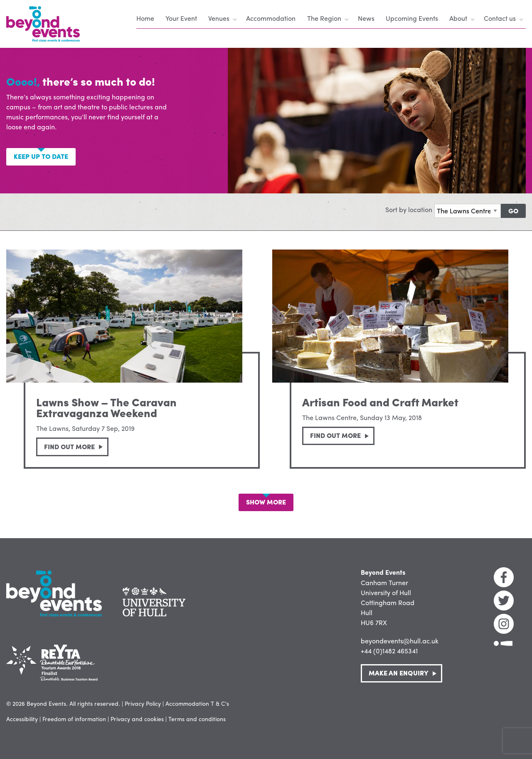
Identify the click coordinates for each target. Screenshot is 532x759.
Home (145, 18)
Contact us (500, 18)
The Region (324, 18)
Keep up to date (41, 156)
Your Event (181, 18)
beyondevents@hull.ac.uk (400, 641)
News (366, 18)
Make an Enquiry (399, 673)
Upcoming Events (412, 18)
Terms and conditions (197, 719)
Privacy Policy (143, 703)
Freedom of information (74, 719)
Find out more (69, 446)
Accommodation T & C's (197, 703)
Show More (266, 502)
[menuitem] (148, 19)
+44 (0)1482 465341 (389, 651)
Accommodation (271, 18)
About (458, 18)
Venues (219, 18)
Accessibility (22, 719)
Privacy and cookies (137, 719)
